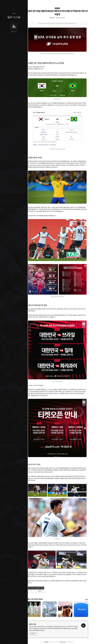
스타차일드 (58, 642)
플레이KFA (76, 468)
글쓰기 (5, 641)
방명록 (11, 641)
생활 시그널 (69, 8)
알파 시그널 (14, 17)
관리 (23, 641)
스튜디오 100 (74, 642)
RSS (17, 641)
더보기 (99, 600)
